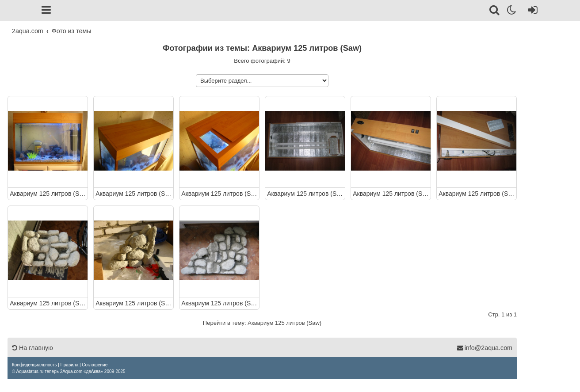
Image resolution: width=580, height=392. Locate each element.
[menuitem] (34, 365)
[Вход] (531, 11)
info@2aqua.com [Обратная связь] (485, 348)
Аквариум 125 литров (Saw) (48, 193)
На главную (32, 348)
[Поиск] (495, 11)
